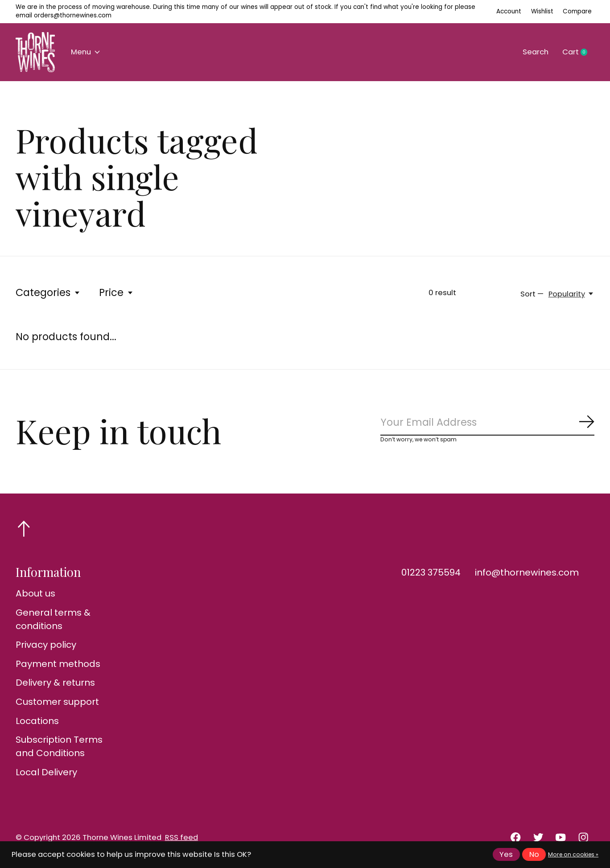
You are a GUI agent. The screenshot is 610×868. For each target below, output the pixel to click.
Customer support (57, 702)
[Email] (487, 423)
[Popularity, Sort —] (571, 294)
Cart (578, 52)
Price (116, 292)
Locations (37, 721)
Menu (85, 52)
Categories (48, 292)
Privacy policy (46, 645)
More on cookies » (573, 854)
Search (536, 52)
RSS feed (181, 837)
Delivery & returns (55, 683)
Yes (506, 854)
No (534, 854)
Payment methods (58, 664)
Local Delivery (46, 772)
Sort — (532, 294)
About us (35, 593)
